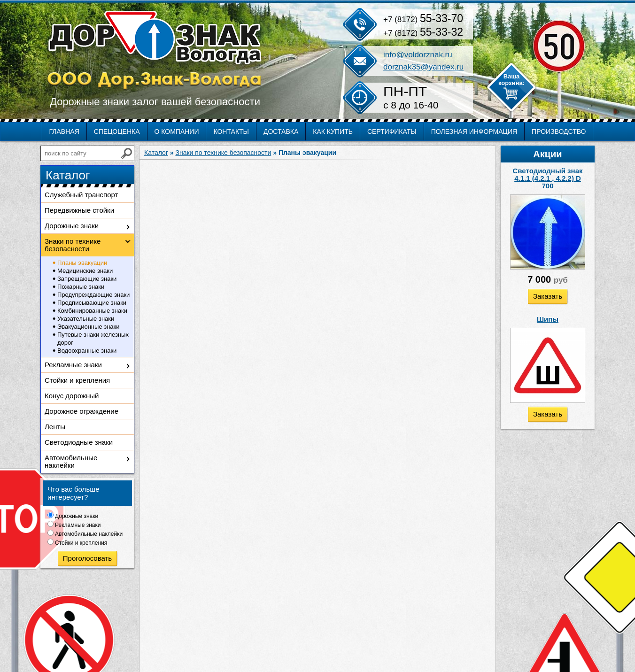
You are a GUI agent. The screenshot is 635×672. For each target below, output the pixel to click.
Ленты (55, 427)
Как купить (333, 131)
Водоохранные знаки (87, 351)
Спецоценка (117, 131)
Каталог (156, 153)
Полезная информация (474, 131)
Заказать (548, 296)
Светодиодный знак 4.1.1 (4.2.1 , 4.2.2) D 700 (548, 178)
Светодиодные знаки (79, 442)
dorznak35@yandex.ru (423, 67)
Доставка (281, 131)
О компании (177, 131)
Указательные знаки (86, 319)
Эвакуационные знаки (89, 327)
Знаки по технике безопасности (73, 245)
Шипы (548, 319)
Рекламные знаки (73, 365)
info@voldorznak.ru (418, 55)
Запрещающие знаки (87, 279)
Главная (64, 131)
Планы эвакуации (82, 263)
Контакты (231, 131)
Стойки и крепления (77, 380)
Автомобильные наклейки (71, 461)
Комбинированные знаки (92, 311)
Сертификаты (392, 131)
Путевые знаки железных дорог (93, 339)
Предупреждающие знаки (93, 295)
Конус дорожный (72, 396)
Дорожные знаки (72, 226)
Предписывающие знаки (92, 303)
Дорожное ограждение (81, 411)
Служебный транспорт (81, 195)
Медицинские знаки (85, 271)
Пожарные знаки (81, 287)
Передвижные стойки (79, 210)
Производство (559, 131)
